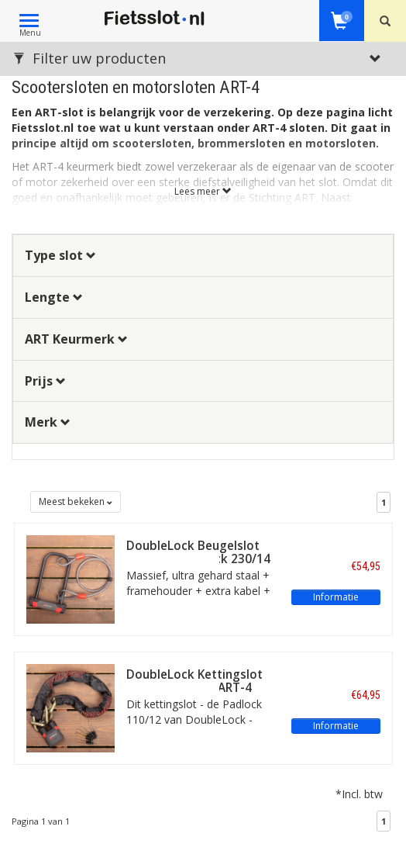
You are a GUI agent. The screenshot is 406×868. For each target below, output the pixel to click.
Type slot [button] (60, 255)
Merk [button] (48, 422)
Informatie (336, 597)
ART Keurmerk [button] (76, 339)
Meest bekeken (76, 501)
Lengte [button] (54, 297)
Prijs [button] (45, 381)
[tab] (203, 256)
